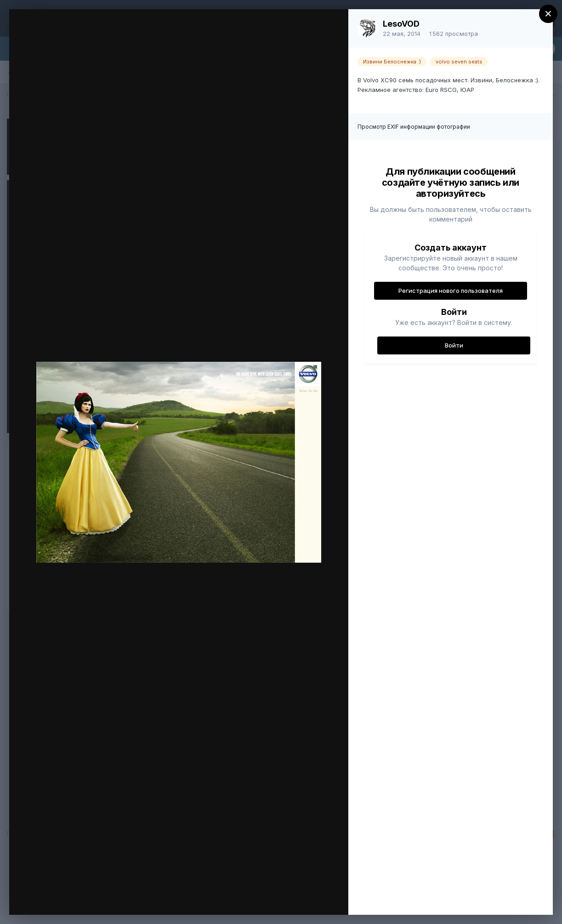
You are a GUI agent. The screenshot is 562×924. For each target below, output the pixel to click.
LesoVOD (401, 24)
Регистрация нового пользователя (451, 291)
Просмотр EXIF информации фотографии (414, 127)
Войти (454, 345)
